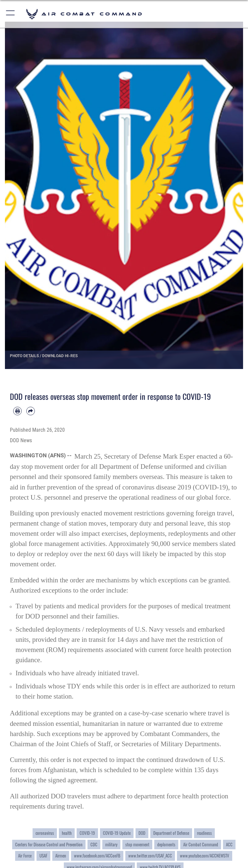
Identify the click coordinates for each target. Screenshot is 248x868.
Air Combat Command (201, 845)
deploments (166, 845)
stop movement (137, 845)
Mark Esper (179, 456)
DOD (142, 833)
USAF (43, 856)
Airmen (61, 856)
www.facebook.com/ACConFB (97, 856)
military (111, 845)
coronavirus (45, 833)
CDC (94, 845)
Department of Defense (171, 833)
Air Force (25, 856)
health (67, 833)
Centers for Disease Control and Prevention (49, 845)
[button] (11, 14)
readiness (204, 833)
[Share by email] (31, 411)
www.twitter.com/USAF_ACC (150, 856)
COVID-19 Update (117, 833)
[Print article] (17, 411)
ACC (229, 845)
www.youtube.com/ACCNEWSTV (205, 856)
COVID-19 (210, 487)
